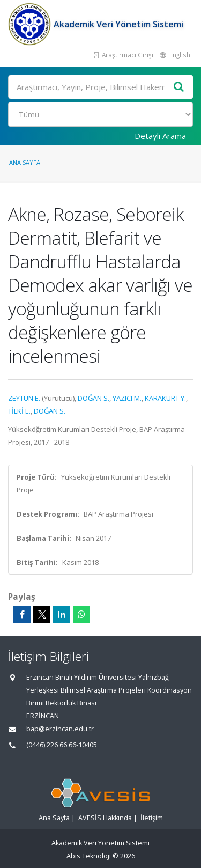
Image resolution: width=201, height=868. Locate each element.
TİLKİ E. (19, 411)
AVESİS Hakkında (105, 818)
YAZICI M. (127, 398)
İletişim (152, 818)
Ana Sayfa (25, 162)
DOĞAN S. (94, 398)
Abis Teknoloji (89, 856)
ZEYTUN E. (24, 398)
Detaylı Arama (160, 136)
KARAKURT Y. (165, 398)
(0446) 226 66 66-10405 (62, 745)
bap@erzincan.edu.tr (60, 729)
